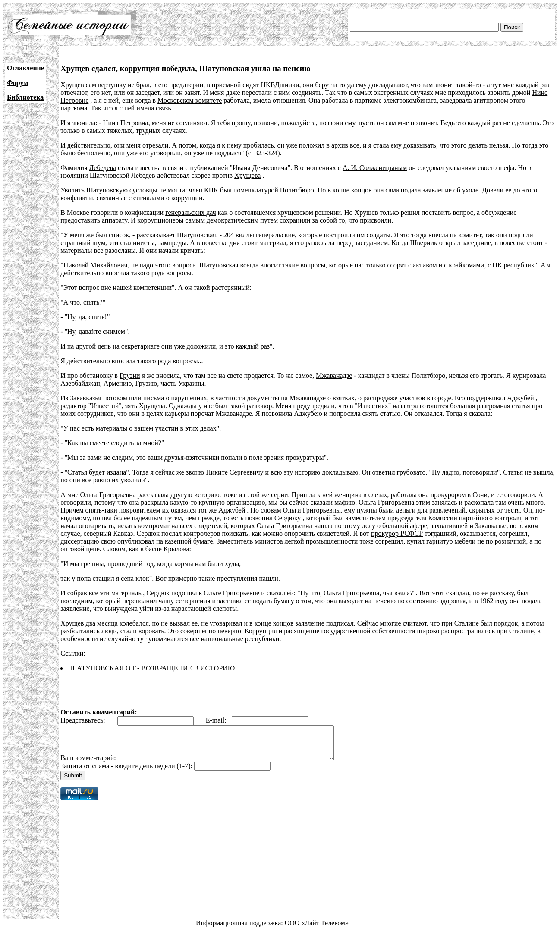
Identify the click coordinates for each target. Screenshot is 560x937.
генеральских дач (191, 212)
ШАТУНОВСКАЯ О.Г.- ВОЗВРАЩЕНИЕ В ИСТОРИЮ (152, 668)
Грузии (130, 376)
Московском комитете (190, 100)
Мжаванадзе (334, 376)
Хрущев (72, 85)
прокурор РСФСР (397, 533)
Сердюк (158, 593)
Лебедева (103, 168)
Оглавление (25, 68)
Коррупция (261, 631)
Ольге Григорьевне (231, 593)
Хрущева (247, 175)
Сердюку (288, 518)
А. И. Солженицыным (375, 168)
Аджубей (520, 398)
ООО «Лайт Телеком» (317, 929)
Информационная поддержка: (240, 929)
